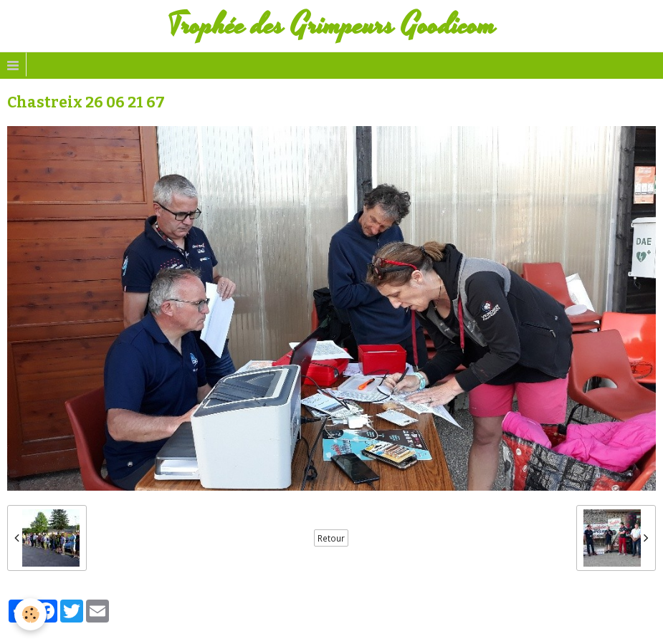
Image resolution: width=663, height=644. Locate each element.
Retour (331, 538)
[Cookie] (30, 614)
